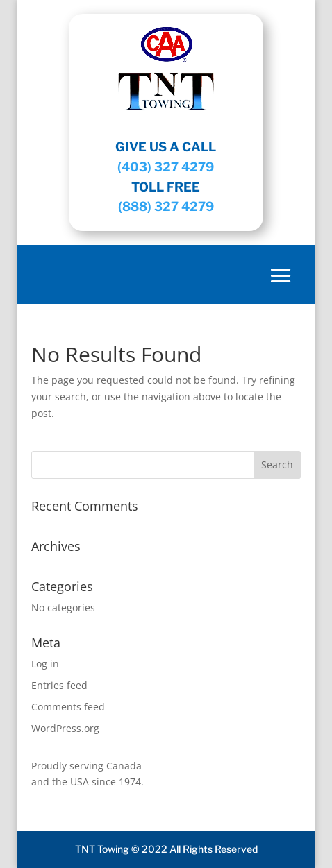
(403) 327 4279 (166, 167)
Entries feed (59, 685)
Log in (45, 664)
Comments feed (68, 707)
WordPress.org (65, 728)
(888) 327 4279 (166, 206)
